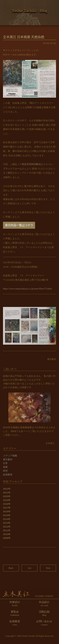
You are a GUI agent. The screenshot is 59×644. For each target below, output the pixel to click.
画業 (5, 467)
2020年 (7, 496)
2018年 (7, 504)
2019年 (7, 500)
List (30, 568)
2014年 (7, 519)
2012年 (7, 527)
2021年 (7, 493)
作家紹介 (15, 604)
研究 (5, 471)
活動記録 (44, 613)
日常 (5, 463)
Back (11, 568)
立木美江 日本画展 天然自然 (24, 37)
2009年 (7, 538)
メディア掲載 (10, 456)
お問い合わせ (44, 623)
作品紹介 (44, 604)
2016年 (7, 511)
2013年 (7, 523)
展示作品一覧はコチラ (19, 225)
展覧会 (15, 613)
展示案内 (8, 459)
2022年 (7, 489)
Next (48, 568)
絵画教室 (8, 475)
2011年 (7, 530)
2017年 (7, 508)
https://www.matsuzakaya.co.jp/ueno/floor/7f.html (27, 289)
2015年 (7, 515)
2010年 (7, 534)
